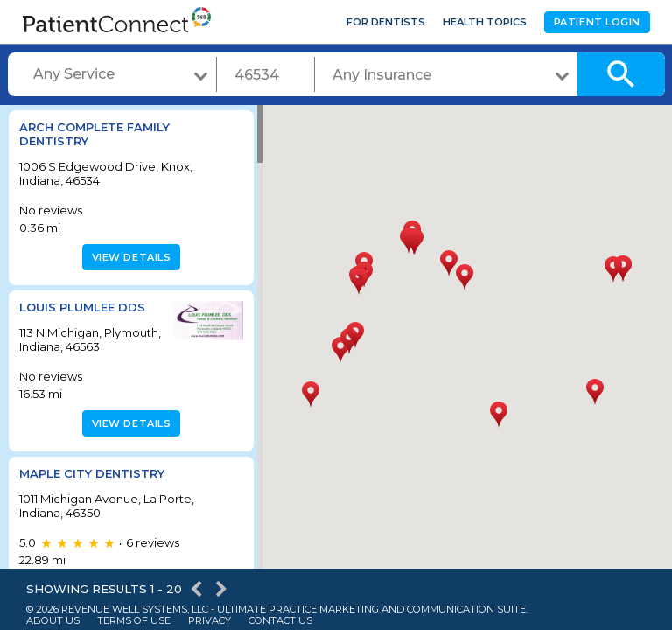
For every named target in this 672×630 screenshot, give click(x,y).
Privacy (210, 621)
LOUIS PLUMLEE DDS (82, 307)
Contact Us (280, 621)
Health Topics (485, 22)
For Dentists (386, 22)
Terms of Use (134, 621)
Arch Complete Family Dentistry (94, 134)
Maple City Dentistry (92, 486)
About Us (53, 621)
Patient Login (597, 22)
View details (129, 257)
